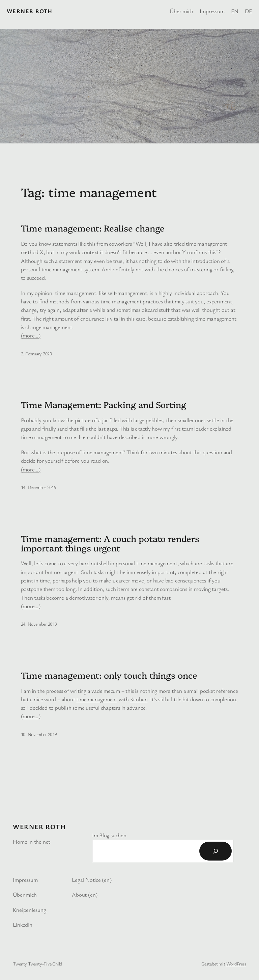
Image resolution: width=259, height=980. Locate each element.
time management (97, 699)
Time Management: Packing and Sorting (104, 404)
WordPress (236, 964)
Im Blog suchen (109, 835)
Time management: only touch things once (109, 675)
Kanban (139, 699)
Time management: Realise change (93, 228)
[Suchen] (215, 851)
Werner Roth (30, 11)
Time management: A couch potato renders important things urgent (110, 543)
